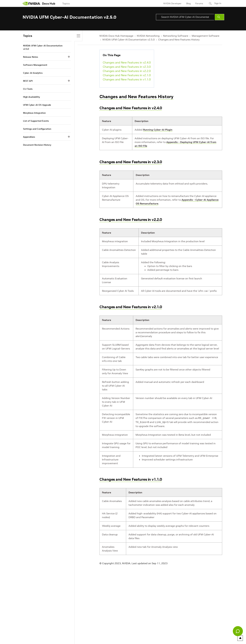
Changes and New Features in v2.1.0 (127, 75)
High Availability (31, 97)
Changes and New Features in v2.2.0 (127, 71)
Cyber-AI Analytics (33, 73)
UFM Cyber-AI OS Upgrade (37, 105)
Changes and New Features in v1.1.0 (127, 79)
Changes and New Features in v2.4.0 (127, 62)
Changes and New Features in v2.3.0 (127, 67)
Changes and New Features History (179, 40)
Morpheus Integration (34, 113)
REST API (28, 81)
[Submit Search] (219, 17)
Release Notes (31, 57)
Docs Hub (49, 4)
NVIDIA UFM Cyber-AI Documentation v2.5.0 (129, 40)
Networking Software (176, 36)
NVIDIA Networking (148, 36)
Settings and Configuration (37, 129)
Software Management (35, 65)
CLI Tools (28, 89)
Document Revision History (37, 145)
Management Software (206, 36)
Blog (188, 3)
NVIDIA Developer (172, 3)
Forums (199, 3)
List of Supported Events (36, 121)
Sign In (218, 3)
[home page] (32, 3)
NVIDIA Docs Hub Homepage (116, 36)
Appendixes (29, 137)
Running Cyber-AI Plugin (158, 130)
